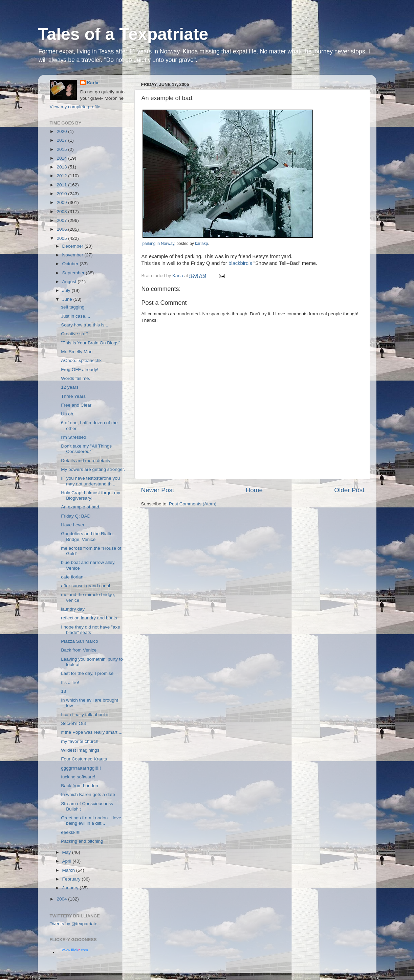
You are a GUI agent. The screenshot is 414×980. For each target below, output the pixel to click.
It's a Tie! (70, 682)
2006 (62, 229)
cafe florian (72, 577)
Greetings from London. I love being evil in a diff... (91, 821)
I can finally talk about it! (85, 715)
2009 (62, 202)
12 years (70, 387)
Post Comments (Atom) (193, 504)
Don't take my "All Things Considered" (86, 449)
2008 (62, 212)
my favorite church (80, 741)
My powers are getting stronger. (93, 469)
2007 (62, 220)
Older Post (349, 490)
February (72, 879)
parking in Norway (158, 244)
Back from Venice (79, 650)
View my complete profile (75, 107)
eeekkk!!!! (71, 832)
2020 (62, 131)
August (70, 282)
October (71, 264)
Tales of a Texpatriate (123, 34)
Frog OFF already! (80, 370)
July (67, 290)
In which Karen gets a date (88, 794)
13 (63, 691)
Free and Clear (76, 405)
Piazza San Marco (80, 641)
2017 (62, 140)
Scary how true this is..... (86, 325)
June (68, 299)
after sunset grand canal (85, 586)
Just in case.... (75, 316)
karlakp (201, 244)
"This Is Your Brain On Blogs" (91, 343)
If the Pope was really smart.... (92, 732)
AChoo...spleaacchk (81, 360)
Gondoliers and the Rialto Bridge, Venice (87, 536)
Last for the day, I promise (87, 673)
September (74, 273)
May (67, 852)
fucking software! (78, 777)
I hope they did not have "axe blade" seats (90, 630)
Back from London (80, 786)
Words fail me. (75, 378)
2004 (62, 899)
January (71, 888)
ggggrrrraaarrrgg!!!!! (81, 768)
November (73, 255)
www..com (75, 950)
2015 (62, 149)
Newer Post (158, 490)
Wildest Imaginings (80, 750)
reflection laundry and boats (89, 618)
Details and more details (85, 461)
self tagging (73, 307)
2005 (62, 238)
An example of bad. (81, 507)
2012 (62, 176)
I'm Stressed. (74, 437)
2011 (62, 185)
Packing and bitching (82, 841)
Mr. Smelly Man (77, 352)
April (68, 861)
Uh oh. (68, 414)
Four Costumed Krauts (84, 759)
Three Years (73, 396)
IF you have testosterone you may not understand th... (90, 481)
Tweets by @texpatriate (74, 924)
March (69, 870)
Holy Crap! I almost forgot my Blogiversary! (91, 495)
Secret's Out (73, 723)
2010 (62, 194)
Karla (93, 83)
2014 (62, 158)
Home (254, 490)
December (73, 246)
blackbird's (240, 263)
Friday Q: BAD (76, 516)
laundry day (73, 609)
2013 (62, 167)
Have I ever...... (76, 525)
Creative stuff (74, 334)
